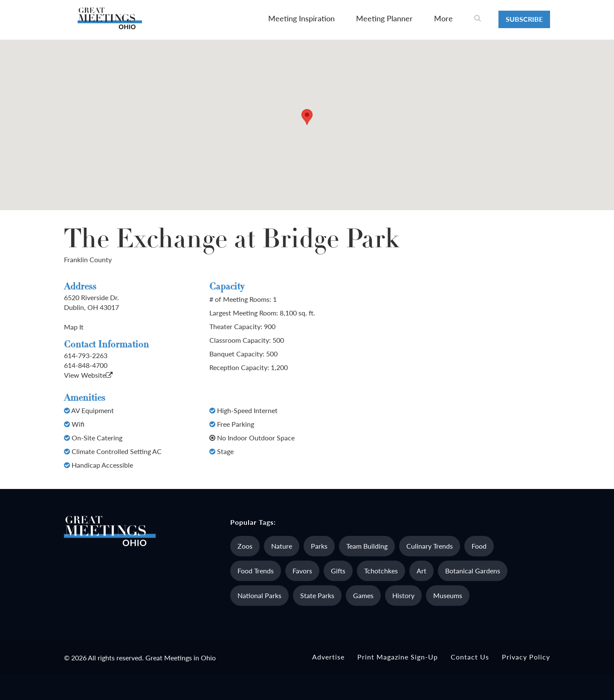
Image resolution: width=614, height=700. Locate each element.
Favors (302, 571)
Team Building (367, 546)
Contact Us (470, 657)
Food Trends (256, 571)
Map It (74, 327)
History (403, 595)
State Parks (317, 595)
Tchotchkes (381, 571)
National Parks (259, 595)
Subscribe (524, 19)
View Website (88, 375)
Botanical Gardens (473, 571)
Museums (448, 595)
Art (421, 571)
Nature (282, 546)
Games (363, 595)
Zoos (245, 546)
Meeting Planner (384, 18)
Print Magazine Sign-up (398, 657)
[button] (307, 117)
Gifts (338, 571)
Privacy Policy (526, 657)
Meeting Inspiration (301, 18)
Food (479, 546)
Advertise (328, 657)
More (443, 18)
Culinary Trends (430, 546)
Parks (319, 546)
